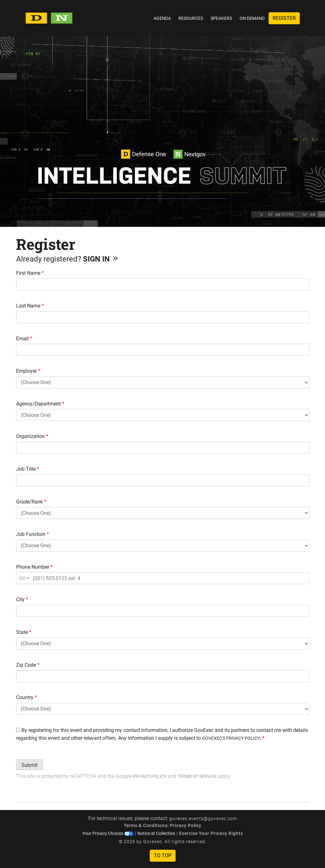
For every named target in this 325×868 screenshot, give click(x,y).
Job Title (28, 469)
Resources (191, 18)
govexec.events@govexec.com (203, 819)
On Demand (252, 18)
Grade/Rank (31, 502)
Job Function (32, 534)
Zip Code (28, 665)
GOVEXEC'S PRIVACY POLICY (231, 738)
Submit (29, 765)
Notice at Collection (156, 833)
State (24, 632)
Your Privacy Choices (108, 833)
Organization (32, 436)
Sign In (101, 259)
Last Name (30, 306)
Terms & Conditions (146, 825)
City (22, 599)
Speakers (221, 18)
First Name (30, 273)
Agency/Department (40, 404)
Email (24, 339)
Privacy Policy (150, 776)
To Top (163, 856)
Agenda (162, 18)
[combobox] (24, 578)
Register (284, 18)
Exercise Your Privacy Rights (211, 833)
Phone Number (34, 567)
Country (26, 697)
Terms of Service (197, 776)
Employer (28, 371)
